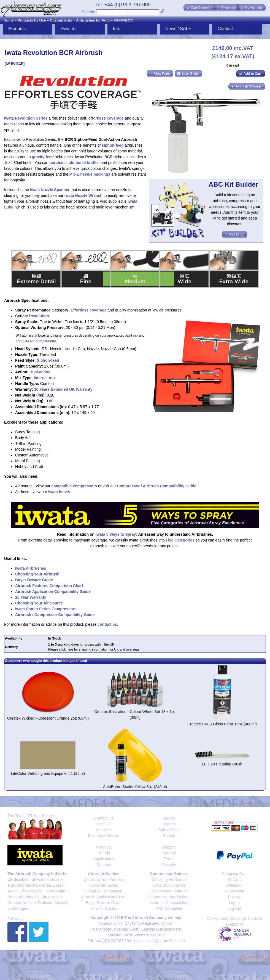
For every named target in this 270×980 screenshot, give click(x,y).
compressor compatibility (36, 341)
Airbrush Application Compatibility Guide (53, 591)
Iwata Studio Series (169, 885)
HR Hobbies (47, 891)
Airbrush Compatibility (169, 903)
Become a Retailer (104, 836)
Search (88, 12)
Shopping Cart (234, 874)
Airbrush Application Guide (104, 897)
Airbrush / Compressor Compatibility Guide (55, 615)
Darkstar (45, 903)
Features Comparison (104, 891)
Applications (104, 859)
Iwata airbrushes (50, 879)
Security (169, 865)
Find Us (104, 824)
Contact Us (104, 818)
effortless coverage (106, 118)
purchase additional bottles (74, 163)
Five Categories (180, 540)
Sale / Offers (169, 830)
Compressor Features (169, 891)
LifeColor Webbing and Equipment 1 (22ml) (48, 773)
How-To (68, 29)
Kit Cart (234, 879)
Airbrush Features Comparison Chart (49, 586)
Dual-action (40, 372)
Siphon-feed (48, 360)
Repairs (169, 824)
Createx (14, 903)
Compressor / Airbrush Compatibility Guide (157, 486)
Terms (169, 859)
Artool (13, 891)
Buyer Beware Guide (34, 580)
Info (117, 29)
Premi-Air (15, 897)
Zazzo (58, 885)
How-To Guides (104, 908)
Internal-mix (44, 378)
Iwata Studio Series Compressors (46, 609)
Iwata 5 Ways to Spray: (116, 534)
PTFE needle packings (90, 174)
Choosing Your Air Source (39, 603)
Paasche (62, 903)
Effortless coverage (89, 310)
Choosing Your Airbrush (37, 574)
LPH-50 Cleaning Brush (222, 764)
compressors (26, 885)
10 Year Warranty (31, 597)
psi (82, 327)
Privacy (234, 897)
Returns (169, 853)
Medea (45, 885)
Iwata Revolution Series (26, 118)
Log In (234, 903)
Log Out (234, 908)
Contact (225, 29)
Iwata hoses (59, 492)
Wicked (29, 903)
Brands (104, 853)
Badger (21, 908)
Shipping (169, 847)
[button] (199, 8)
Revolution (39, 316)
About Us (104, 830)
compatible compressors (74, 486)
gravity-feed (43, 157)
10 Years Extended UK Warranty (63, 389)
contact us (107, 624)
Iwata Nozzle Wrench (83, 196)
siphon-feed (113, 145)
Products (17, 29)
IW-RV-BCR (123, 20)
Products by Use (32, 20)
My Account (234, 891)
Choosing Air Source (169, 879)
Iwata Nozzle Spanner (50, 190)
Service (169, 818)
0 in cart (233, 65)
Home (9, 20)
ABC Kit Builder (169, 908)
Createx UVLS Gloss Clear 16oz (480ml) (222, 724)
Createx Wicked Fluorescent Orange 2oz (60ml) (48, 718)
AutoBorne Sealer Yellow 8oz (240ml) (135, 787)
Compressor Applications (169, 897)
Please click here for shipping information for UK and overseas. (94, 649)
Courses (104, 865)
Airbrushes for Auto (93, 20)
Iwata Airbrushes (31, 568)
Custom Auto (61, 20)
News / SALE (178, 29)
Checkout (234, 885)
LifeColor (27, 891)
